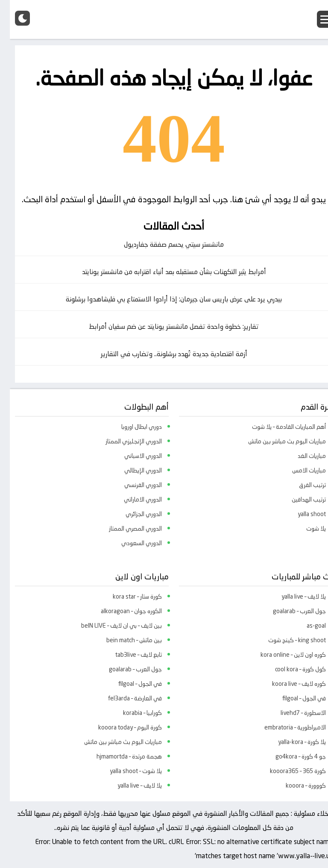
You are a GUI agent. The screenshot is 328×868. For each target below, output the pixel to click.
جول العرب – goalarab (290, 611)
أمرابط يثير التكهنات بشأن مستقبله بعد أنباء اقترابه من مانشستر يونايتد (164, 272)
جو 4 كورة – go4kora (291, 756)
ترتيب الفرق (303, 485)
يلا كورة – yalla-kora (292, 742)
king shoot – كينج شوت (287, 640)
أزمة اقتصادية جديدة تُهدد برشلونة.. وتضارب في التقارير (164, 354)
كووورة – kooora (296, 785)
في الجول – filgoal (294, 698)
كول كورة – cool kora (291, 669)
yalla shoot (302, 514)
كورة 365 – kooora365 (288, 771)
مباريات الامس (299, 470)
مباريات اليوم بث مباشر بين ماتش (277, 441)
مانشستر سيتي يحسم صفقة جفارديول (164, 244)
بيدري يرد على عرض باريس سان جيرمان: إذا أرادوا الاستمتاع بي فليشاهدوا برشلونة (164, 299)
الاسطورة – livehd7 (293, 713)
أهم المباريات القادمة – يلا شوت (279, 427)
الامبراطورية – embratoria (285, 727)
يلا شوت (306, 528)
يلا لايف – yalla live (294, 596)
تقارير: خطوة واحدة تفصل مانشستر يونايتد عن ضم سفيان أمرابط (164, 326)
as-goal (306, 626)
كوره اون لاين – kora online (283, 655)
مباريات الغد (302, 456)
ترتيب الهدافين (299, 499)
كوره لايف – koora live (289, 684)
